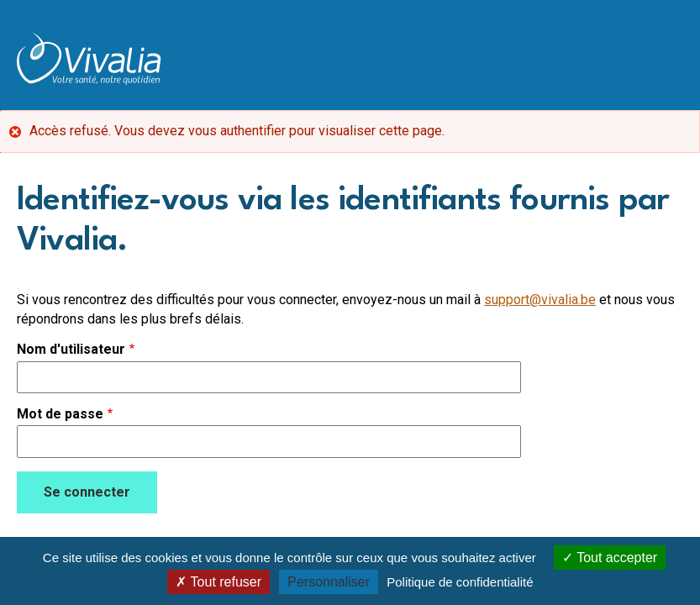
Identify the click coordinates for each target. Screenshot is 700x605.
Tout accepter (610, 558)
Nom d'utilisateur (71, 350)
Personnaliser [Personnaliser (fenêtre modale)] (329, 582)
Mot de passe (60, 414)
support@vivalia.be (540, 300)
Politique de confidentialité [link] (460, 582)
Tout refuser (218, 582)
